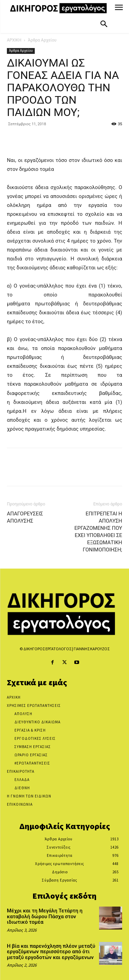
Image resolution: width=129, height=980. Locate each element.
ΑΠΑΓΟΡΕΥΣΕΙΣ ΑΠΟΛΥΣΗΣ (25, 517)
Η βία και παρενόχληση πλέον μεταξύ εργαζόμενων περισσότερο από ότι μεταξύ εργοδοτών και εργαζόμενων (51, 952)
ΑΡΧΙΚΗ (14, 40)
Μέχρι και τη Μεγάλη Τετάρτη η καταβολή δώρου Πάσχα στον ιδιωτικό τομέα (45, 916)
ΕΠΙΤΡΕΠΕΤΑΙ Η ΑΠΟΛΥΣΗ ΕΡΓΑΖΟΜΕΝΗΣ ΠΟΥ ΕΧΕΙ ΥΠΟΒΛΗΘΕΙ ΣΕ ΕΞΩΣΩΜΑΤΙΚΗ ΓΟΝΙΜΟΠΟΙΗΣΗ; (98, 532)
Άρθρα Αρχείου (42, 40)
